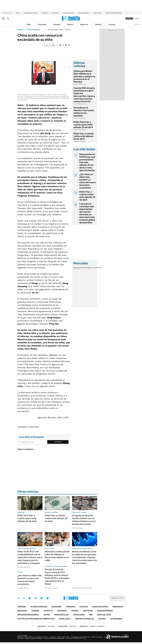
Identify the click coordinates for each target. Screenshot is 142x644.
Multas (102, 619)
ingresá (137, 18)
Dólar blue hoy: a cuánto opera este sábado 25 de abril (83, 125)
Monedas (77, 268)
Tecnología (79, 615)
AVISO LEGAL (65, 619)
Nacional (62, 611)
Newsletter (137, 24)
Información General (28, 615)
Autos (47, 615)
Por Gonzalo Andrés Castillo (82, 588)
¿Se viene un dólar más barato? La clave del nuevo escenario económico (88, 181)
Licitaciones (116, 619)
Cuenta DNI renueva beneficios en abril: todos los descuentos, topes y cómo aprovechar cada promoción (84, 95)
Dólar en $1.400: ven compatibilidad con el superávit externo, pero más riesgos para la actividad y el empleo (30, 557)
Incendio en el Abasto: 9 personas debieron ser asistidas (84, 112)
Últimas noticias (39, 607)
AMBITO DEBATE (92, 626)
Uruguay (112, 24)
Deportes (88, 611)
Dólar (18, 13)
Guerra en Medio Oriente (114, 13)
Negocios (84, 24)
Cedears (98, 268)
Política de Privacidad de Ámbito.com (36, 619)
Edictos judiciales (85, 619)
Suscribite (58, 442)
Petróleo (45, 13)
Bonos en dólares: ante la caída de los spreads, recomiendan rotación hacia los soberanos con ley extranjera (85, 557)
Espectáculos (61, 615)
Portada (22, 607)
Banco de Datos (100, 607)
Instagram (29, 598)
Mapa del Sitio (104, 615)
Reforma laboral (68, 13)
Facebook (24, 598)
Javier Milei (97, 13)
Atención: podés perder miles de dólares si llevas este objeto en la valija (57, 556)
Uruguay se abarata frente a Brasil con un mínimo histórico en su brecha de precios (84, 520)
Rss (91, 615)
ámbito (20, 30)
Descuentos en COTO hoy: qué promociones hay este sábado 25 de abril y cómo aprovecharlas (87, 162)
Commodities (90, 268)
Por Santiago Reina (24, 567)
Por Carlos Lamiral (51, 588)
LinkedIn (36, 598)
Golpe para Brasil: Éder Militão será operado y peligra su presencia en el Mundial (84, 76)
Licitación (55, 13)
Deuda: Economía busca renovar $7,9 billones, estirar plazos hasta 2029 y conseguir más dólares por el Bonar (57, 577)
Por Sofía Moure (78, 528)
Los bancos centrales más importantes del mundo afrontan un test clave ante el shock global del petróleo (87, 213)
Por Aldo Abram (23, 588)
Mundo (75, 611)
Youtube (42, 598)
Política (70, 24)
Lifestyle (48, 611)
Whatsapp (48, 598)
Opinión (98, 24)
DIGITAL (46, 626)
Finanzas (57, 24)
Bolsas (83, 268)
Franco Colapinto (84, 13)
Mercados (118, 607)
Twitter (19, 598)
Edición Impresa (105, 611)
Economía (42, 24)
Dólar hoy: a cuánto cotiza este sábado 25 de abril (84, 136)
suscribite (129, 18)
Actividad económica (31, 13)
